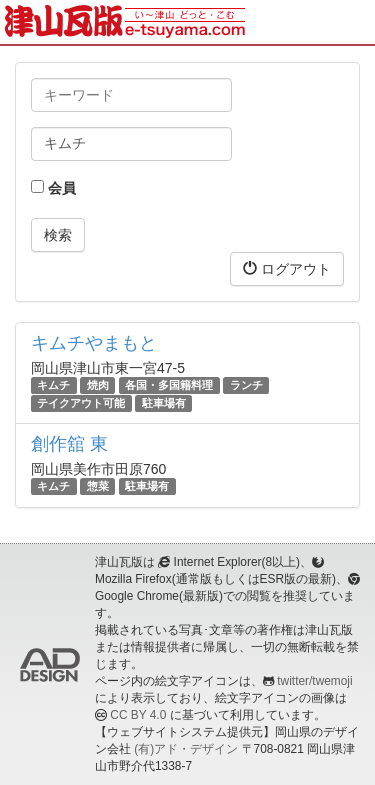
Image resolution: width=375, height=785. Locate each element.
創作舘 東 (69, 444)
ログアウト (287, 268)
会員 (53, 188)
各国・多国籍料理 (169, 385)
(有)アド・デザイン (186, 749)
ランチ (246, 385)
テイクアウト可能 (81, 403)
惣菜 (98, 486)
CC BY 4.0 (138, 715)
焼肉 (98, 385)
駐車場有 (164, 403)
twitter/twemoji (314, 681)
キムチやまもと (94, 343)
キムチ (53, 385)
